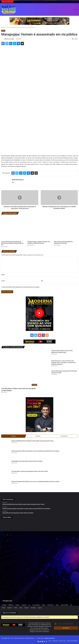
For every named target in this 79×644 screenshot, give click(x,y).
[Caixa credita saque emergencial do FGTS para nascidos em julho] (46, 375)
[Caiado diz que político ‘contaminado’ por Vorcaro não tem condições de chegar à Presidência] (39, 584)
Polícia (7, 27)
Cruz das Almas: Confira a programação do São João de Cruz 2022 (30, 472)
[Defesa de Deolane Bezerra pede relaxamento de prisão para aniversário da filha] (65, 584)
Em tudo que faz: (46, 638)
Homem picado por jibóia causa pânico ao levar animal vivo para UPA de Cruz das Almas (35, 451)
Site (42, 281)
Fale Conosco (62, 641)
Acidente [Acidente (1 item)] (4, 605)
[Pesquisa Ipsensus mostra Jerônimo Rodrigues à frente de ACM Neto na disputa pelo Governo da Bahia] (65, 559)
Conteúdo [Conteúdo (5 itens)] (24, 605)
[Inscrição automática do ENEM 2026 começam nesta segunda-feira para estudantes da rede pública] (39, 533)
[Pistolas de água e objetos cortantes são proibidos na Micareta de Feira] (39, 228)
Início (3, 27)
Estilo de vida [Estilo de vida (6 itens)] (50, 605)
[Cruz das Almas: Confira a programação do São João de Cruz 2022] (6, 475)
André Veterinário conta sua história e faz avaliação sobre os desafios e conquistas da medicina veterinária (63, 363)
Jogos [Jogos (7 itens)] (57, 605)
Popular (14, 436)
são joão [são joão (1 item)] (26, 608)
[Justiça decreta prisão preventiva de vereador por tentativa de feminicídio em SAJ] (13, 228)
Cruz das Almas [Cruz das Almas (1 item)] (36, 605)
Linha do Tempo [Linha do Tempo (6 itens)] (64, 605)
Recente (38, 436)
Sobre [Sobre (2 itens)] (21, 608)
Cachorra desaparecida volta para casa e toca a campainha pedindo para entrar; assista (35, 482)
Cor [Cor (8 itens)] (29, 605)
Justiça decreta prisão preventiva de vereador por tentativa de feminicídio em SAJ (12, 243)
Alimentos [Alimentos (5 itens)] (11, 605)
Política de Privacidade (72, 641)
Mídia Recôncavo (8, 39)
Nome (3, 275)
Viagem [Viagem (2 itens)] (40, 608)
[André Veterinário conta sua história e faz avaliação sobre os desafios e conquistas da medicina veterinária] (46, 364)
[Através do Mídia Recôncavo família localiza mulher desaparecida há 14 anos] (6, 445)
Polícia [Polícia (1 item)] (16, 608)
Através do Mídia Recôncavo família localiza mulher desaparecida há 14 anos (32, 441)
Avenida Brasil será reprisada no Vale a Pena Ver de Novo (27, 461)
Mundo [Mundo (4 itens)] (4, 608)
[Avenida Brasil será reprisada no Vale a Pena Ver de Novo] (6, 465)
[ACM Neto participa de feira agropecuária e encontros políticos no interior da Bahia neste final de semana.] (14, 584)
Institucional (55, 641)
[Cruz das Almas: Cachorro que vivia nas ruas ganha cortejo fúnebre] (20, 368)
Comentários (64, 436)
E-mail (3, 281)
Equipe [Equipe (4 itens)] (43, 605)
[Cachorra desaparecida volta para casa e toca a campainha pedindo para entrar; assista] (6, 485)
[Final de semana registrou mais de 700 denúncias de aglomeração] (46, 354)
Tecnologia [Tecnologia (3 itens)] (33, 608)
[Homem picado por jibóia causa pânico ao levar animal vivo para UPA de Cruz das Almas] (6, 455)
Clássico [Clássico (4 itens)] (17, 605)
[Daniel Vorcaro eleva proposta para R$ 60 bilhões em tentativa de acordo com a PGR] (65, 533)
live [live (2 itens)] (71, 605)
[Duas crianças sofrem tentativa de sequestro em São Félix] (66, 228)
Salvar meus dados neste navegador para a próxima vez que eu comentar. (21, 287)
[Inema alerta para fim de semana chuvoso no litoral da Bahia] (14, 533)
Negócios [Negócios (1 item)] (10, 608)
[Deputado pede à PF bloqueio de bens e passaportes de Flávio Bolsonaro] (14, 559)
